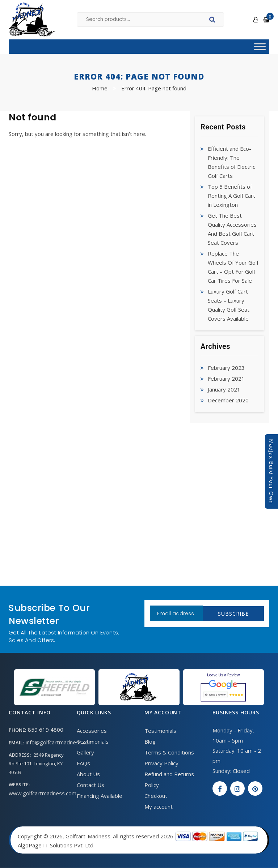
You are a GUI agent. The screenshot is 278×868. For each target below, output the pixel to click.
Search (213, 21)
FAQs (83, 763)
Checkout (156, 796)
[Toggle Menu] (260, 46)
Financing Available (100, 796)
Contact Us (90, 785)
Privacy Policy (161, 763)
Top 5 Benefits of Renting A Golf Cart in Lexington (231, 196)
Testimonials (93, 741)
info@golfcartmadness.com (60, 742)
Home (100, 88)
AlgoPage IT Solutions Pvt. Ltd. (56, 845)
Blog (150, 741)
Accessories (92, 731)
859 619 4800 (46, 730)
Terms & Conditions (169, 752)
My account (159, 807)
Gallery (85, 752)
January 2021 (224, 389)
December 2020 (228, 400)
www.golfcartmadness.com (43, 793)
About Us (88, 774)
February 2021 (226, 379)
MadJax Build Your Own (271, 471)
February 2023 (226, 368)
